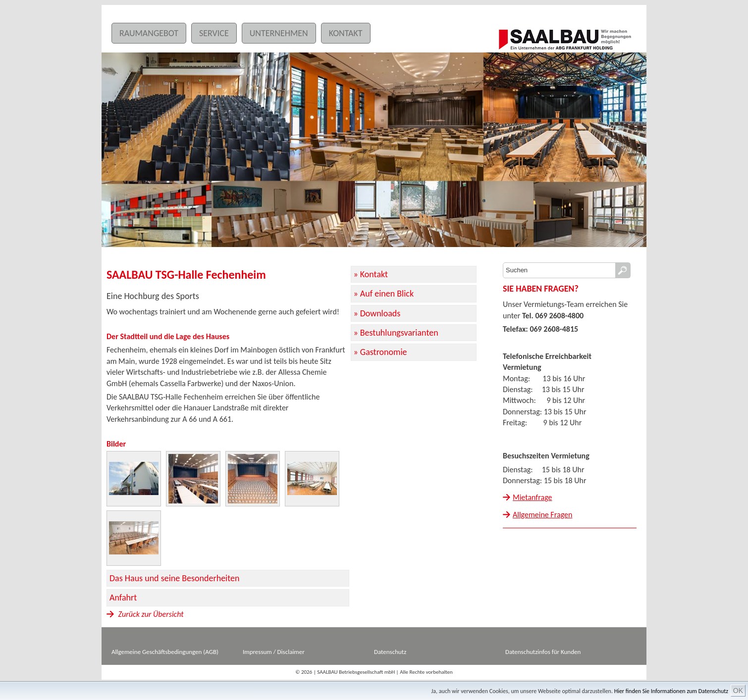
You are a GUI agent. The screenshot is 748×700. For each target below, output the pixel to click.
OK (738, 691)
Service (214, 33)
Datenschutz (390, 652)
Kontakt (346, 33)
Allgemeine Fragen (542, 515)
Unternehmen (279, 33)
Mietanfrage (533, 497)
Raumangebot (149, 33)
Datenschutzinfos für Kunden (543, 652)
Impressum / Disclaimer (274, 652)
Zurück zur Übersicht (145, 614)
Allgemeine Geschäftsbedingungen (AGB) (165, 652)
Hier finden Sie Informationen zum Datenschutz (671, 691)
